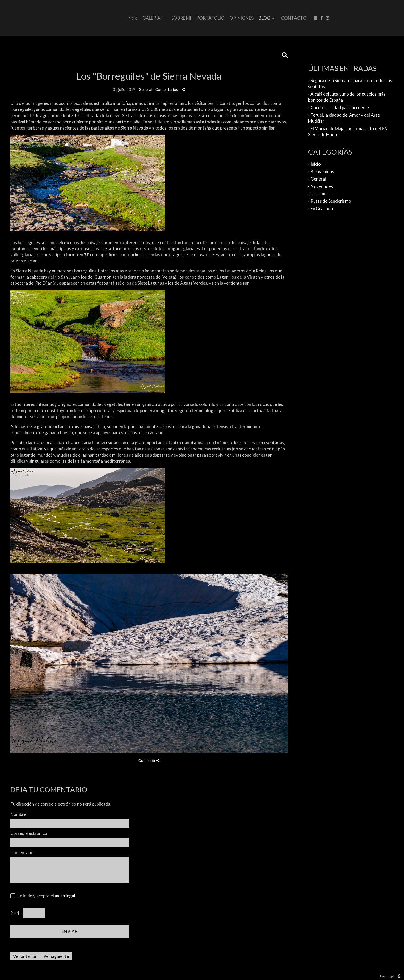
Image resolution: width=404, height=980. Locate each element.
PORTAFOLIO (279, 18)
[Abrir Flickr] (385, 18)
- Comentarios (166, 89)
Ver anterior (25, 956)
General (145, 89)
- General (317, 179)
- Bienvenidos (321, 171)
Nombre (18, 814)
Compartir (149, 760)
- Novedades (321, 186)
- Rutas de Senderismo (330, 201)
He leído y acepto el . (45, 896)
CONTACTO (363, 18)
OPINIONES (311, 18)
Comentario (22, 852)
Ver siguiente (56, 956)
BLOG (334, 18)
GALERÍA (221, 18)
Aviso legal (387, 976)
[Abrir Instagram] (397, 18)
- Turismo (317, 194)
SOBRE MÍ (250, 18)
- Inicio (314, 164)
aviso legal (65, 896)
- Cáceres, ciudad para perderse (339, 108)
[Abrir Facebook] (391, 18)
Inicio (201, 18)
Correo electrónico (29, 833)
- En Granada (321, 208)
